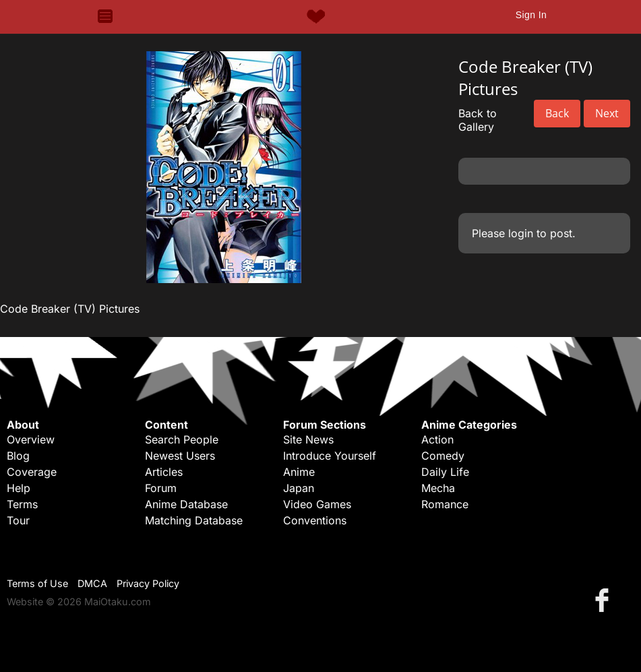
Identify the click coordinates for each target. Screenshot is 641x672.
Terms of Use (37, 583)
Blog (18, 456)
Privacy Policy (148, 583)
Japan (299, 488)
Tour (18, 520)
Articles (164, 472)
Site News (308, 439)
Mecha (438, 488)
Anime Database (186, 504)
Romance (445, 504)
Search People (182, 439)
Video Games (317, 504)
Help (19, 488)
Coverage (32, 472)
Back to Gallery (478, 120)
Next (607, 113)
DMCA (92, 583)
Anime (299, 472)
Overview (31, 439)
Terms (22, 504)
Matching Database (194, 520)
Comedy (443, 456)
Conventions (315, 520)
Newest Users (180, 456)
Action (437, 439)
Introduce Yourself (330, 456)
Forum (161, 488)
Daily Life (445, 472)
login (521, 233)
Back (557, 113)
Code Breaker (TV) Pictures (70, 309)
